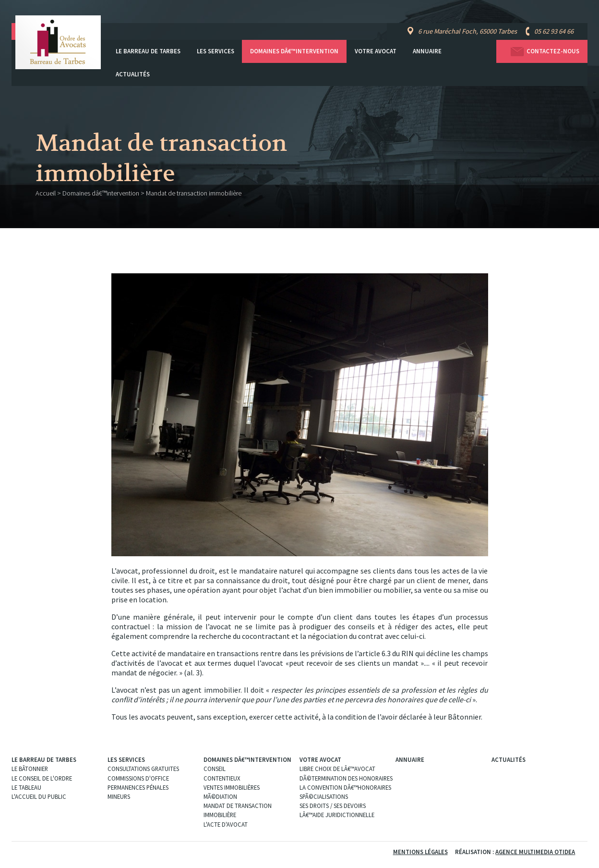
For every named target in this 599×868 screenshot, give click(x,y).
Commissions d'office (138, 778)
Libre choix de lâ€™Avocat (337, 769)
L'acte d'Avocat (226, 824)
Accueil (46, 193)
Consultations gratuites (143, 769)
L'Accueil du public (39, 796)
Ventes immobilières (232, 787)
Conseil (215, 769)
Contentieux (222, 778)
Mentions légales (420, 852)
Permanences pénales (138, 787)
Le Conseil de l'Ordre (42, 778)
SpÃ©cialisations (324, 796)
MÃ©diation (220, 796)
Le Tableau (26, 787)
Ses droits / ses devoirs (333, 806)
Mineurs (119, 796)
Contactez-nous (542, 52)
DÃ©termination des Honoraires (346, 778)
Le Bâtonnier (30, 769)
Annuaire (427, 51)
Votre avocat (376, 51)
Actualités (133, 74)
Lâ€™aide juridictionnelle (337, 815)
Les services (216, 51)
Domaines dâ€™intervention (294, 51)
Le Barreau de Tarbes (148, 51)
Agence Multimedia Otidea (535, 852)
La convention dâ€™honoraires (345, 787)
